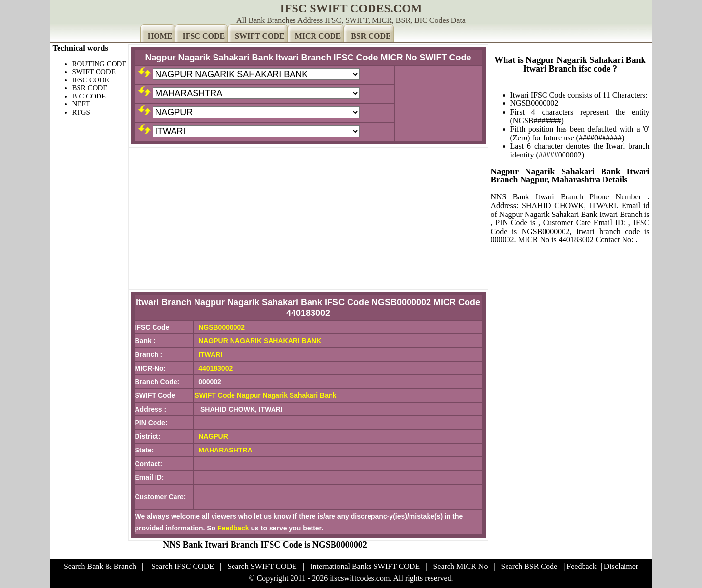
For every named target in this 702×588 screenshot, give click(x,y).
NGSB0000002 (222, 327)
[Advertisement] (308, 218)
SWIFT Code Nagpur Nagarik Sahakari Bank (265, 395)
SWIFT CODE (260, 36)
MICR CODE (318, 36)
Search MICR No (460, 566)
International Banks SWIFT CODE (365, 566)
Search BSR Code (529, 566)
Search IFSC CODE (183, 566)
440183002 (215, 368)
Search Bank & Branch (100, 566)
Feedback (233, 528)
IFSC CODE (204, 36)
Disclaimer (621, 566)
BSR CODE (371, 36)
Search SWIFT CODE (262, 566)
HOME (160, 36)
